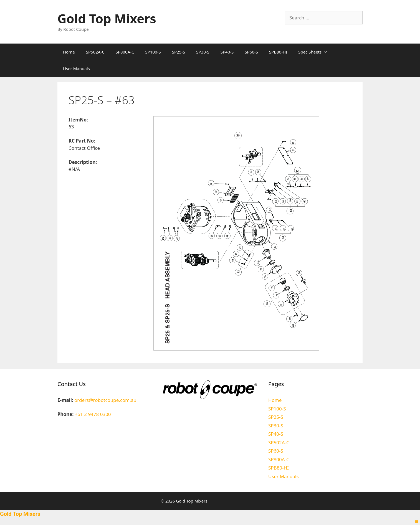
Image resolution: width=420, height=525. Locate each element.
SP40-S (227, 52)
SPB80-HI (278, 52)
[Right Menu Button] (417, 522)
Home (69, 52)
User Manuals (76, 69)
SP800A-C (125, 52)
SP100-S (153, 52)
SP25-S (179, 52)
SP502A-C (95, 52)
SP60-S (251, 52)
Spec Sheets (316, 52)
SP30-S (203, 52)
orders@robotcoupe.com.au (105, 400)
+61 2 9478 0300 (93, 414)
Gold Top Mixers (107, 18)
